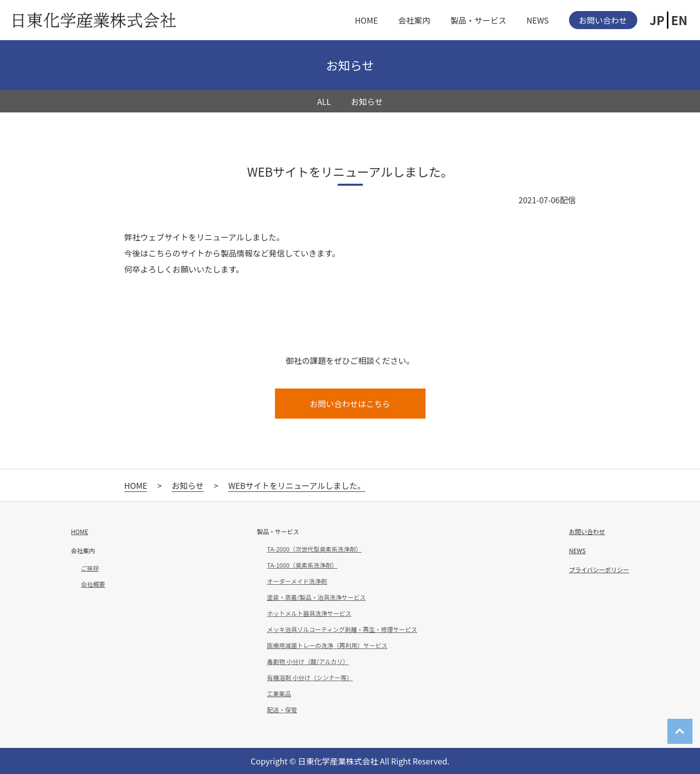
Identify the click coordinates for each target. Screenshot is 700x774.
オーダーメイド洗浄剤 (297, 581)
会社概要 (93, 584)
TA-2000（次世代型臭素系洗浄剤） (314, 549)
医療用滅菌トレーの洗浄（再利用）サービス (327, 646)
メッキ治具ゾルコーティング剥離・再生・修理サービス (342, 629)
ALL (324, 101)
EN (679, 20)
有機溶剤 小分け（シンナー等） (310, 678)
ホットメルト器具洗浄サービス (309, 613)
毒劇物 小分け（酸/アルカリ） (308, 662)
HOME (366, 20)
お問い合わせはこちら (350, 404)
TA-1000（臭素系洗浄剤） (302, 565)
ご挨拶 (90, 568)
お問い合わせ (603, 20)
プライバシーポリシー (599, 569)
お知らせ (367, 101)
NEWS (537, 20)
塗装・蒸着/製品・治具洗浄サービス (316, 597)
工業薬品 (279, 694)
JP (657, 20)
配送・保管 (282, 710)
